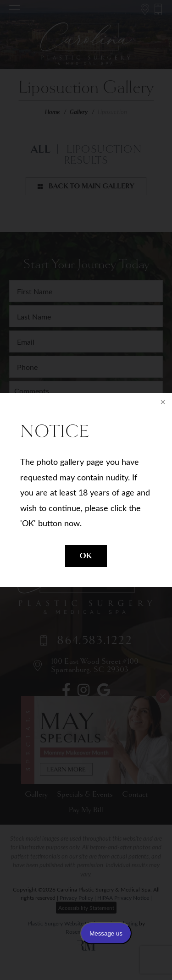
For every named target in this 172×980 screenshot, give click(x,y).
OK (86, 556)
